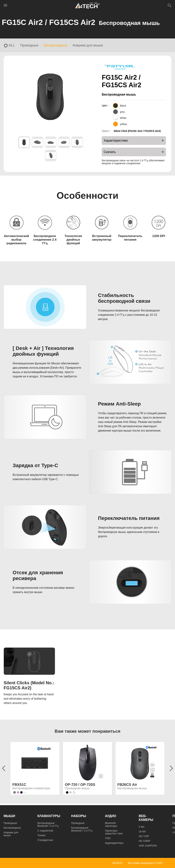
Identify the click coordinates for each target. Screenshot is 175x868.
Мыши (9, 816)
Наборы (79, 816)
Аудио (111, 816)
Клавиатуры (49, 816)
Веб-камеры (146, 818)
